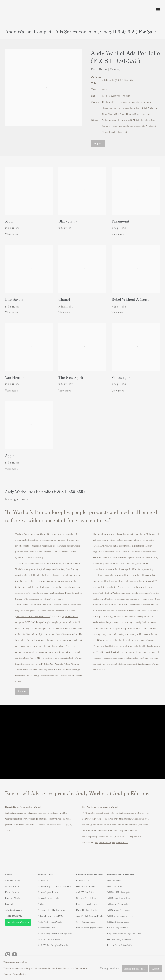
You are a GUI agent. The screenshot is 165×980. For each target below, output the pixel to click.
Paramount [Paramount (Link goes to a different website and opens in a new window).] (46, 610)
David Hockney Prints (86, 910)
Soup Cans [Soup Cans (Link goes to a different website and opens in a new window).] (65, 569)
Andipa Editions (17, 10)
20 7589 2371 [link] (18, 916)
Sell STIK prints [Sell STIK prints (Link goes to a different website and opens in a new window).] (115, 886)
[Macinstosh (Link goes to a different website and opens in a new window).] (98, 593)
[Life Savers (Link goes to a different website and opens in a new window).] (38, 593)
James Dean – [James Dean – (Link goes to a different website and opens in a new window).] (23, 616)
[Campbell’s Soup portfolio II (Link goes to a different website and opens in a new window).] (124, 664)
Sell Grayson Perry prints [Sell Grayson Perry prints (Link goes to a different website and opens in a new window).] (119, 910)
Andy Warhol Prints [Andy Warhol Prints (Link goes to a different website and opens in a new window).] (85, 892)
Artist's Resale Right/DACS (51, 916)
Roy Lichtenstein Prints (87, 904)
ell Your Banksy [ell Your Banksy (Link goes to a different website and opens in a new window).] (116, 880)
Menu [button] (157, 10)
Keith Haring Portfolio (118, 928)
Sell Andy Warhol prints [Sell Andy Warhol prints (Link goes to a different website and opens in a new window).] (118, 904)
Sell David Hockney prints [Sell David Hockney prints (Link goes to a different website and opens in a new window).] (119, 892)
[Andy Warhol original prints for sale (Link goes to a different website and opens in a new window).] (111, 842)
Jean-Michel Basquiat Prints (89, 916)
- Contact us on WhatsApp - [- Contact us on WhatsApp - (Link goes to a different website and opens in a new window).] (18, 922)
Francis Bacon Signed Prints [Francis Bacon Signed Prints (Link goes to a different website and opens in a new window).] (89, 928)
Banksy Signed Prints (48, 892)
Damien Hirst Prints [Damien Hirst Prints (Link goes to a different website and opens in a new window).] (85, 886)
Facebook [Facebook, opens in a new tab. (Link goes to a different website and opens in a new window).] (15, 954)
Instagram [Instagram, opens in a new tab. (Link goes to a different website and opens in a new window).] (8, 954)
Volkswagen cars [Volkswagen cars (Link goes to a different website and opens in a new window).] (63, 546)
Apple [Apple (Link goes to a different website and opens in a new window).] (151, 587)
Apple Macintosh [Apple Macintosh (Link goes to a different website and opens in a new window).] (70, 616)
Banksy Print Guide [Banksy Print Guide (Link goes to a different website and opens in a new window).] (47, 928)
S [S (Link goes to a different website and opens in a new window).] (108, 880)
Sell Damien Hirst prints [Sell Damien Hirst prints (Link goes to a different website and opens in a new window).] (118, 898)
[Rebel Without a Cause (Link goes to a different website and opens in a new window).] (40, 616)
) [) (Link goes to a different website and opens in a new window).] (51, 616)
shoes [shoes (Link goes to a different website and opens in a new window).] (147, 546)
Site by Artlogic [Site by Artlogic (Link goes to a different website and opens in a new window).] (49, 969)
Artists (41, 904)
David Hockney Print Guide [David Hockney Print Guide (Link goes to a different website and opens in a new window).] (120, 939)
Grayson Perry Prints (86, 898)
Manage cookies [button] (32, 963)
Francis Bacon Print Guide (120, 945)
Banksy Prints (83, 880)
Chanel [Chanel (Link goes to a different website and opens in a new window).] (120, 610)
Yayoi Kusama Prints (86, 922)
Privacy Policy (12, 963)
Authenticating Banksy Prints (52, 910)
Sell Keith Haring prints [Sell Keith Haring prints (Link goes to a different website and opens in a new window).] (118, 922)
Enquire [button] (98, 143)
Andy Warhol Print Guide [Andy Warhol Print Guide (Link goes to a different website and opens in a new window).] (50, 922)
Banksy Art (43, 880)
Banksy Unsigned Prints (49, 898)
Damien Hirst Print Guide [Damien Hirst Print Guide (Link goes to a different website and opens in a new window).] (50, 939)
